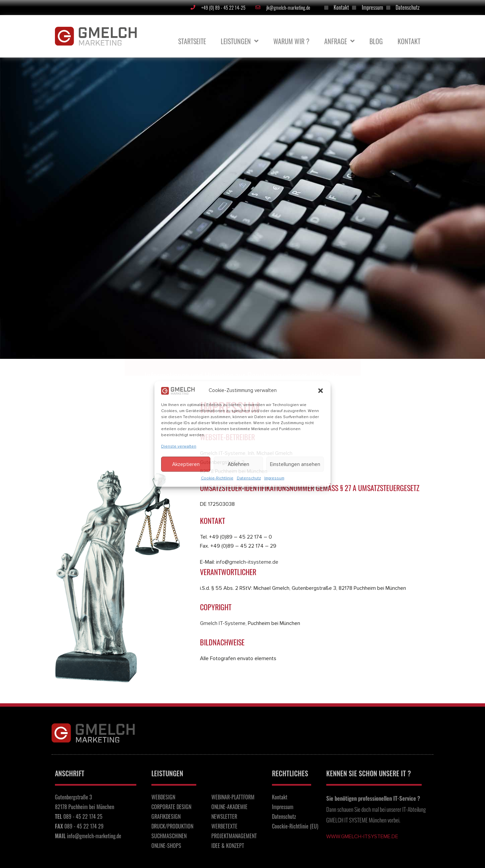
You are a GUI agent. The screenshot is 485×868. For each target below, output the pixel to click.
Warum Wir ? (291, 41)
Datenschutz (249, 478)
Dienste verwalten (179, 446)
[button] (321, 391)
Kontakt (409, 41)
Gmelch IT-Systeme (223, 623)
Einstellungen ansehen (295, 464)
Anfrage (339, 41)
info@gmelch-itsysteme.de (247, 562)
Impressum (274, 478)
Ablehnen (238, 464)
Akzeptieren (186, 464)
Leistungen (240, 41)
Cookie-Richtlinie (217, 478)
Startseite (192, 41)
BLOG (376, 41)
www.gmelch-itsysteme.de (362, 837)
